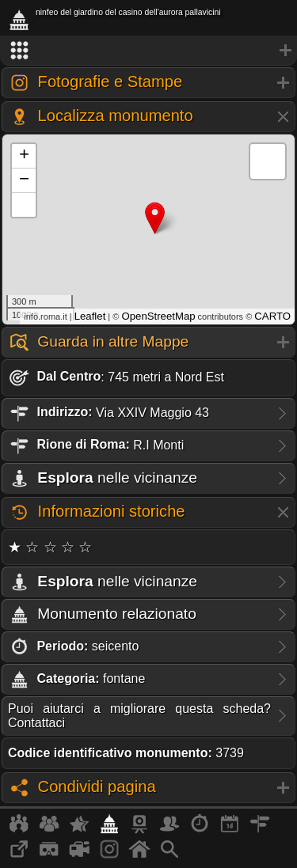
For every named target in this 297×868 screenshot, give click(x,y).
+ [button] (24, 156)
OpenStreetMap (158, 316)
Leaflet (90, 316)
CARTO (272, 316)
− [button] (24, 180)
